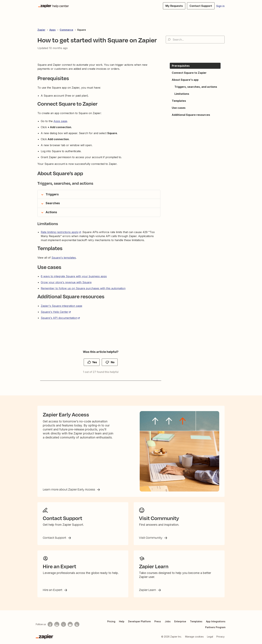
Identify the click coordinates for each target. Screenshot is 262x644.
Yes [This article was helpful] (94, 362)
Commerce (66, 30)
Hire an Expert (53, 590)
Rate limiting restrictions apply (60, 232)
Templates (196, 621)
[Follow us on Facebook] (50, 624)
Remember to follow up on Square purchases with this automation (83, 288)
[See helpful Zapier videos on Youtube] (70, 624)
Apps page (60, 121)
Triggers (52, 194)
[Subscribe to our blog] (77, 624)
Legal (210, 637)
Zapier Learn (148, 590)
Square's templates (64, 258)
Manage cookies (194, 637)
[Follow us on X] (63, 624)
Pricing (111, 621)
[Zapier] (44, 637)
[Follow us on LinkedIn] (57, 624)
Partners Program (215, 627)
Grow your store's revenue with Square (66, 282)
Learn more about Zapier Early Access (69, 489)
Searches (53, 203)
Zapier (41, 30)
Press (158, 621)
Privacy (220, 637)
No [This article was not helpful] (113, 362)
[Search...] (195, 40)
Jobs (168, 621)
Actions (51, 212)
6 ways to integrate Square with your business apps (74, 276)
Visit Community (151, 538)
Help (122, 621)
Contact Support (55, 538)
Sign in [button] (220, 6)
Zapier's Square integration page (61, 306)
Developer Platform (139, 621)
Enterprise (180, 621)
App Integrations (216, 621)
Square (82, 30)
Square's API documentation (59, 318)
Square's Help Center (55, 312)
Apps (52, 30)
